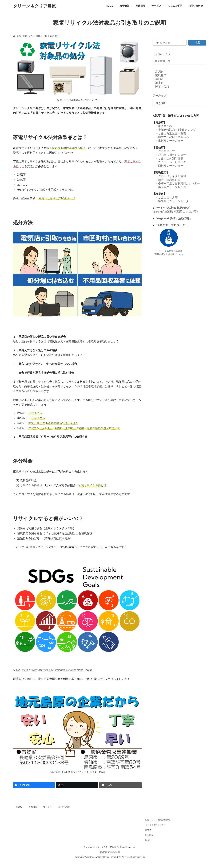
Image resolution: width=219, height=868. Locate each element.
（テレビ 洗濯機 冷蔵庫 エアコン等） (176, 212)
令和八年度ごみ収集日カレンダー (179, 183)
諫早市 (160, 83)
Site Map (149, 835)
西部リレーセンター (171, 166)
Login (148, 840)
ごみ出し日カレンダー (172, 155)
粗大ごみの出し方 (169, 180)
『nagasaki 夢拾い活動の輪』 (173, 218)
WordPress (90, 857)
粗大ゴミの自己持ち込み (173, 137)
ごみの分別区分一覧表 (172, 133)
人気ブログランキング (156, 825)
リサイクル (38, 418)
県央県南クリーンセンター (175, 201)
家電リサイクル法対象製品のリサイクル (53, 423)
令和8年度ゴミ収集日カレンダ (177, 130)
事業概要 (33, 807)
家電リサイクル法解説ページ (57, 198)
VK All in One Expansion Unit (132, 857)
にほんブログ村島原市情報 (158, 820)
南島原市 (161, 75)
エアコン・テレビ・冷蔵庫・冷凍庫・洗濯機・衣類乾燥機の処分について (74, 428)
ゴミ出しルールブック (172, 162)
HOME (19, 807)
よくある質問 (64, 807)
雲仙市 (160, 79)
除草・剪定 (162, 86)
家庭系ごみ (165, 126)
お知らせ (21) (162, 54)
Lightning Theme (108, 857)
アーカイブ (160, 95)
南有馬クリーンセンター (173, 187)
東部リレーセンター (171, 141)
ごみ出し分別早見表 (171, 158)
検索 (197, 42)
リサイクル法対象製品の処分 (172, 208)
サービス (47, 807)
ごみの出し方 (166, 151)
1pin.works (115, 852)
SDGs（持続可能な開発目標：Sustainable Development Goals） (53, 670)
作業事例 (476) (163, 61)
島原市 (160, 72)
